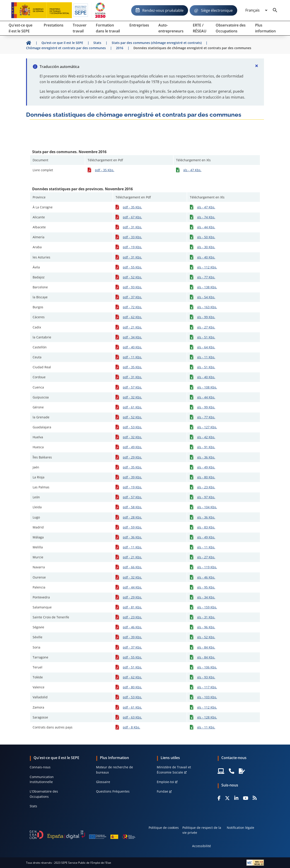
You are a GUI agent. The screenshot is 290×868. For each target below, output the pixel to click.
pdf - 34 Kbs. (132, 337)
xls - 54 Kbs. (206, 297)
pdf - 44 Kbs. (132, 587)
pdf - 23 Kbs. (132, 617)
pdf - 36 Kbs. (132, 537)
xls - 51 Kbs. (206, 337)
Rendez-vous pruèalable (163, 10)
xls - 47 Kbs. (192, 170)
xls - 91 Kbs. (206, 447)
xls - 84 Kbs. (206, 647)
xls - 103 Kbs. (207, 697)
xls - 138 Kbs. (207, 287)
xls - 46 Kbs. (206, 577)
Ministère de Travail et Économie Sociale (174, 770)
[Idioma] (256, 10)
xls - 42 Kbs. (206, 437)
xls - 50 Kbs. (206, 237)
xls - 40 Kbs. (206, 257)
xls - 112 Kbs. (207, 267)
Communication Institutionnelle (42, 779)
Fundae (162, 791)
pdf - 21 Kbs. (132, 327)
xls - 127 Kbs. (207, 427)
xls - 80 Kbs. (206, 477)
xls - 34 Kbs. (206, 597)
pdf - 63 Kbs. (132, 717)
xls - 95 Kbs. (206, 587)
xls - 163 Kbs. (207, 307)
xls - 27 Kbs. (206, 327)
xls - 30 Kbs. (206, 247)
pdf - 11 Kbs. (132, 357)
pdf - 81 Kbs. (132, 607)
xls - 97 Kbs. (206, 497)
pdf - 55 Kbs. (132, 267)
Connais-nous (40, 767)
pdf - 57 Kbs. (132, 387)
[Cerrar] (257, 66)
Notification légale (240, 828)
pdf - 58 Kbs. (132, 507)
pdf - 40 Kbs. (132, 347)
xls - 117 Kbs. (207, 687)
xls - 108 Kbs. (207, 387)
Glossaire (103, 782)
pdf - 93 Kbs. (132, 287)
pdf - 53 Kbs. (132, 427)
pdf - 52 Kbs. (132, 277)
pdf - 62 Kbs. (132, 317)
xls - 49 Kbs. (206, 467)
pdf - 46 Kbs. (132, 627)
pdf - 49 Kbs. (132, 447)
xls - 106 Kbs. (207, 667)
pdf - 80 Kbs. (132, 687)
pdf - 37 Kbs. (132, 297)
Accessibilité (202, 846)
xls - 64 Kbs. (206, 347)
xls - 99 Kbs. (206, 317)
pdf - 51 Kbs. (132, 667)
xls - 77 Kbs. (206, 277)
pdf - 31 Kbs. (132, 227)
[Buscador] (275, 10)
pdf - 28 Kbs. (132, 517)
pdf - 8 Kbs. (132, 727)
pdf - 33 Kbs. (132, 237)
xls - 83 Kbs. (206, 527)
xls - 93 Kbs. (206, 677)
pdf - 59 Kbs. (132, 527)
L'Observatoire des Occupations (44, 794)
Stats (33, 806)
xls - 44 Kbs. (206, 227)
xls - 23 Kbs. (206, 487)
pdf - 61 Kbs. (132, 407)
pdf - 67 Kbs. (132, 217)
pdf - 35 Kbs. (105, 170)
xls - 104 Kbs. (207, 507)
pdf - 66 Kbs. (132, 567)
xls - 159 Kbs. (207, 607)
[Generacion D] (82, 835)
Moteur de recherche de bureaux (115, 770)
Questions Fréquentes (113, 791)
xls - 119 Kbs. (207, 567)
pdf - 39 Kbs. (132, 477)
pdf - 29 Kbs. (132, 457)
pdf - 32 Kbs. (132, 397)
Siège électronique (217, 10)
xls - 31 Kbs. (206, 617)
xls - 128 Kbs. (207, 717)
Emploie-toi (165, 782)
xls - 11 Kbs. (206, 357)
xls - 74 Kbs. (206, 217)
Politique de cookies (164, 828)
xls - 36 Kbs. (206, 457)
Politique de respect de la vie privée (202, 830)
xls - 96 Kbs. (206, 627)
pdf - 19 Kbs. (132, 247)
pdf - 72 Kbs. (132, 307)
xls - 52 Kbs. (206, 637)
